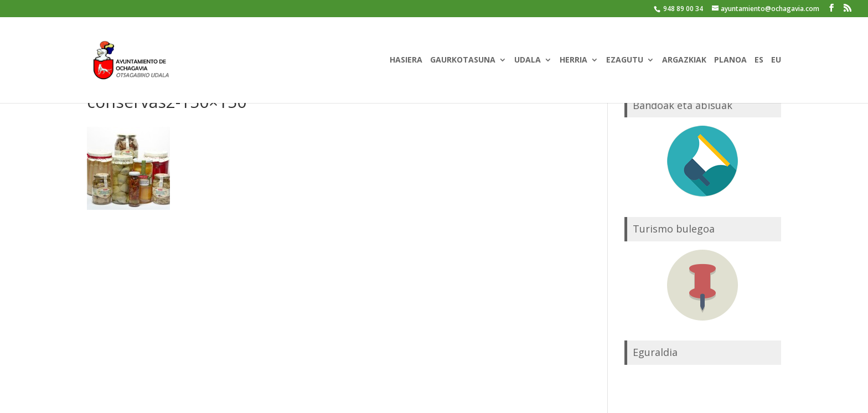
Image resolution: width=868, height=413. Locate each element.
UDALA (528, 60)
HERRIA (573, 60)
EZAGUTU (625, 60)
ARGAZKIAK (684, 60)
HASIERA (406, 60)
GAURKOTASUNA (463, 60)
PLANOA (730, 60)
